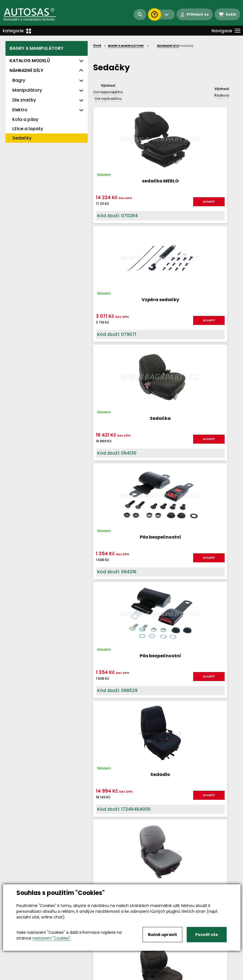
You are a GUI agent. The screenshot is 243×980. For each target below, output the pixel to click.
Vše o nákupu (19, 971)
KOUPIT (125, 206)
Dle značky (24, 100)
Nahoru (102, 649)
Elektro (20, 110)
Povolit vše (207, 935)
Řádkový (222, 95)
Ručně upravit (162, 935)
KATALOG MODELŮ (30, 61)
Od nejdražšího (108, 99)
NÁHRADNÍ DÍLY (26, 70)
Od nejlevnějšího (108, 92)
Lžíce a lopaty (28, 129)
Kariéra (130, 971)
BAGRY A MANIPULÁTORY (36, 48)
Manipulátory (27, 90)
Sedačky (22, 138)
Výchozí (108, 85)
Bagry (19, 80)
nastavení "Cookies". (52, 938)
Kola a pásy (25, 119)
